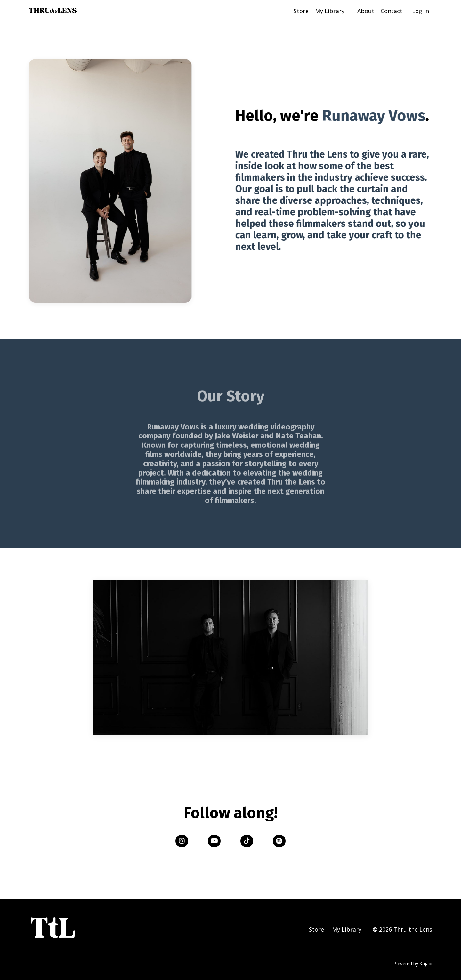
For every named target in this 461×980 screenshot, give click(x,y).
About (366, 11)
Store (301, 11)
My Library (330, 11)
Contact (392, 11)
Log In (421, 11)
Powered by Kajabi (413, 964)
